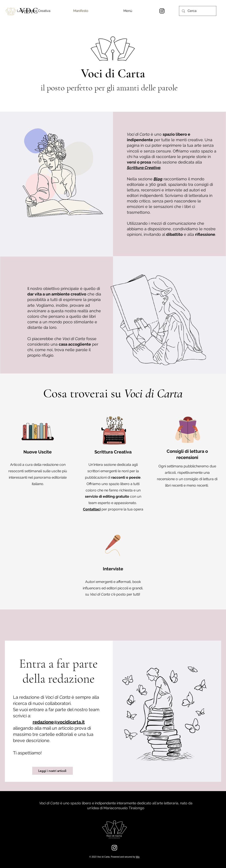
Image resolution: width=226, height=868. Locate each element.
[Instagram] (162, 11)
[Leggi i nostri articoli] (53, 771)
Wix (138, 857)
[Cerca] (197, 11)
